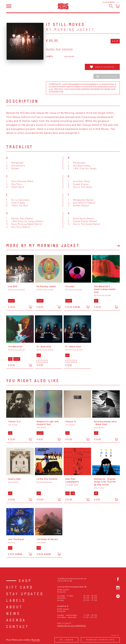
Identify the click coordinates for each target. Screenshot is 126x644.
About (15, 607)
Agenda (16, 620)
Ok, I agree (66, 639)
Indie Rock (67, 49)
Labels (16, 600)
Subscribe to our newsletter (72, 625)
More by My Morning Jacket (43, 245)
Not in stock (106, 76)
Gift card (20, 587)
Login (118, 2)
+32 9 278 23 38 (65, 581)
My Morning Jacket (70, 29)
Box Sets (50, 49)
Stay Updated (25, 594)
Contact (18, 626)
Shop (25, 581)
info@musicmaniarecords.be (72, 578)
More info (36, 640)
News (13, 613)
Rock (58, 49)
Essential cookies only (100, 639)
